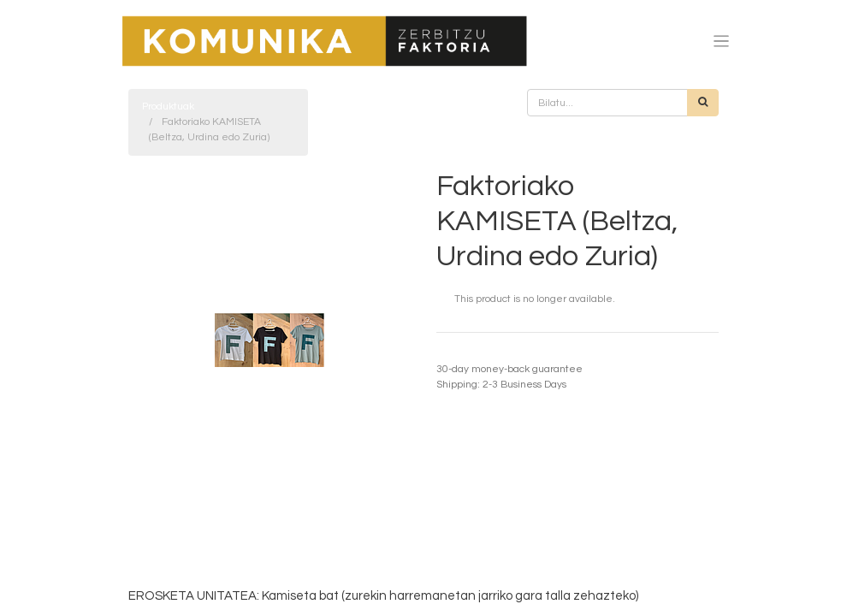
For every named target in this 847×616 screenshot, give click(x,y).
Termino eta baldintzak (491, 354)
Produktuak (168, 107)
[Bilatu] (703, 103)
